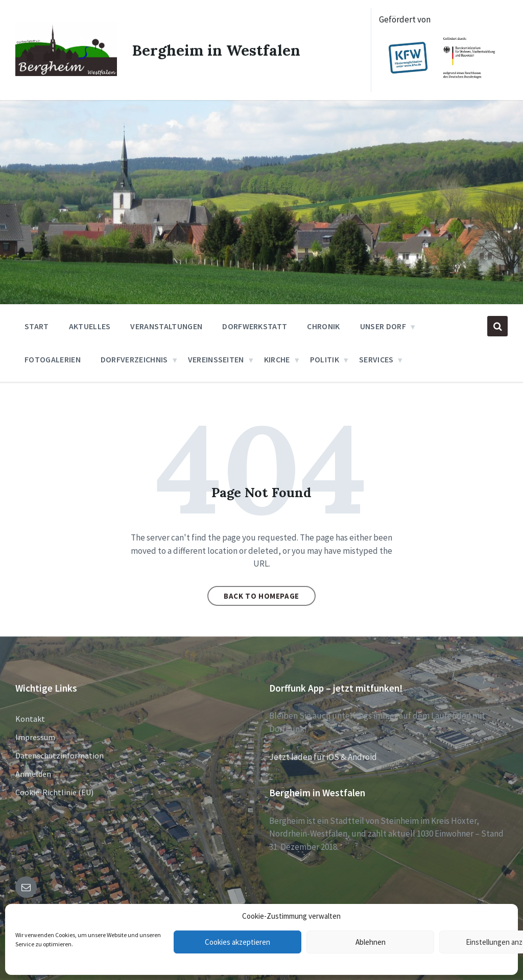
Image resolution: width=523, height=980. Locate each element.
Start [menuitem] (37, 326)
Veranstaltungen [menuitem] (166, 326)
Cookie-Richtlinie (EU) (54, 792)
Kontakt (30, 719)
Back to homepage (261, 596)
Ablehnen (371, 942)
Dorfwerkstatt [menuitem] (255, 326)
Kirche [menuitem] (277, 359)
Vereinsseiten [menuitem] (216, 359)
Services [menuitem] (376, 359)
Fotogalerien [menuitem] (53, 359)
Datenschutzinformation (60, 755)
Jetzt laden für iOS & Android (323, 757)
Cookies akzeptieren (237, 942)
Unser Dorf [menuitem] (383, 326)
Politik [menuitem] (325, 359)
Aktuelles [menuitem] (90, 326)
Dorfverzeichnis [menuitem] (134, 359)
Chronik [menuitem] (323, 326)
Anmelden (33, 774)
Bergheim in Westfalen (216, 50)
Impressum (35, 737)
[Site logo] (66, 72)
